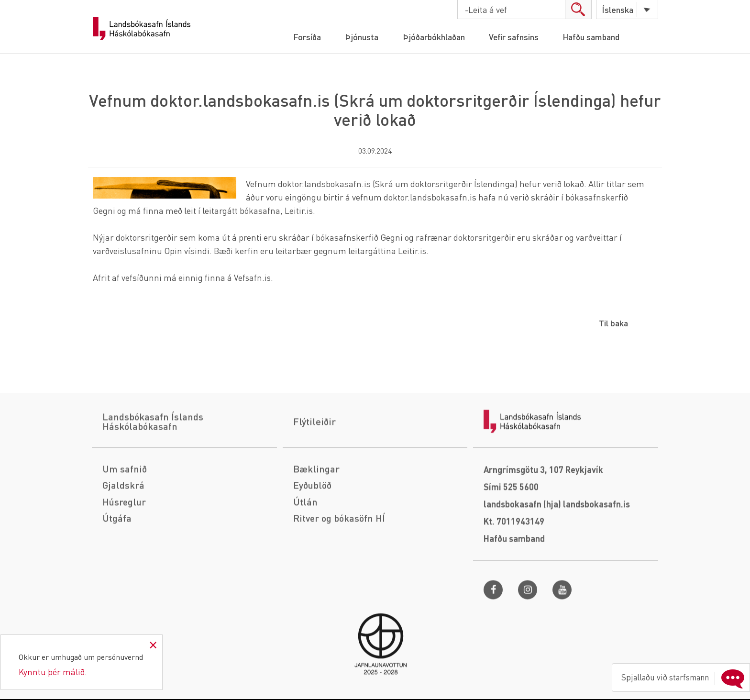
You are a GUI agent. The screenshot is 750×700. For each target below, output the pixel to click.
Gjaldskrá (123, 533)
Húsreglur (125, 549)
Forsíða (303, 37)
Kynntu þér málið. (53, 672)
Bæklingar (316, 517)
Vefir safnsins (514, 37)
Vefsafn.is (253, 277)
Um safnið (125, 517)
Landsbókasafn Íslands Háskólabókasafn (142, 29)
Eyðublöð (313, 533)
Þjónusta (359, 37)
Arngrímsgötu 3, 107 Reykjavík (543, 517)
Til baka (613, 323)
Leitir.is (299, 210)
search (578, 9)
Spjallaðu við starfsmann (679, 676)
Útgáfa (117, 566)
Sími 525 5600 (511, 535)
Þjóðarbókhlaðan (433, 37)
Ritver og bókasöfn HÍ (339, 566)
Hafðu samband (594, 37)
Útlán (305, 549)
